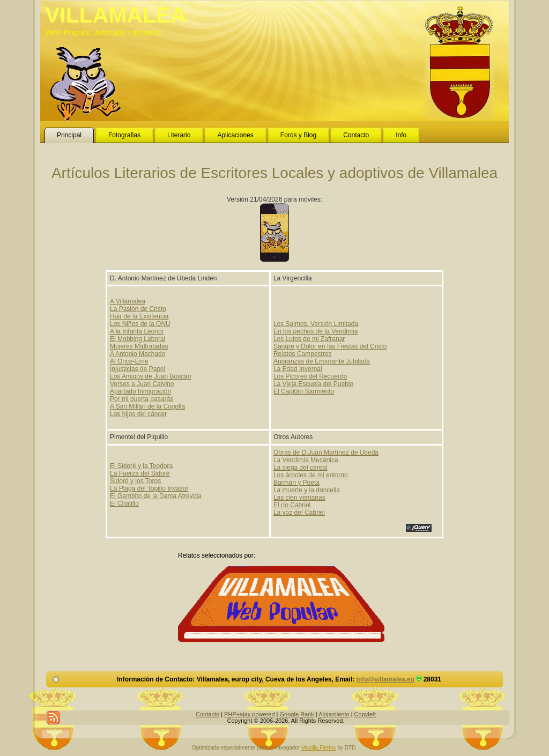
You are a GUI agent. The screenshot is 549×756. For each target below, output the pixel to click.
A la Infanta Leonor (137, 331)
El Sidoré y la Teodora (141, 466)
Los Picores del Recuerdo (310, 376)
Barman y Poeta (296, 483)
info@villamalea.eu (385, 679)
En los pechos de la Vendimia (316, 331)
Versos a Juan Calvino (142, 384)
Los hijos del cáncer (138, 414)
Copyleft (365, 714)
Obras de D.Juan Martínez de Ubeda (326, 453)
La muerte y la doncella (307, 490)
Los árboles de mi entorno (311, 475)
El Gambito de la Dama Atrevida (156, 496)
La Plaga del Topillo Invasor (149, 488)
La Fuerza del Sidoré (140, 473)
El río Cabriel (292, 505)
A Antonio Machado (138, 354)
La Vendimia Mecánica (306, 460)
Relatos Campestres (303, 354)
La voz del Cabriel (299, 513)
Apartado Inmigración (140, 391)
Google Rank (297, 714)
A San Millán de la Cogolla (147, 406)
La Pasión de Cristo (138, 309)
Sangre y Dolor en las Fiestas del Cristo (330, 346)
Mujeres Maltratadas (139, 346)
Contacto (207, 714)
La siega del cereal (301, 468)
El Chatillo (124, 503)
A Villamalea (128, 301)
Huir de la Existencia (139, 316)
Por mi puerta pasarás (142, 399)
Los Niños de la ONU (140, 324)
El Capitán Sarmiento (304, 391)
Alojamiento (334, 714)
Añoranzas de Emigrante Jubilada (322, 361)
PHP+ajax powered (249, 714)
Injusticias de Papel (138, 369)
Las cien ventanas (299, 498)
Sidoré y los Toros (135, 481)
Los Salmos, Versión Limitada (316, 324)
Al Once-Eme (129, 361)
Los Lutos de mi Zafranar (309, 339)
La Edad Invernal (298, 369)
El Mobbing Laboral (138, 339)
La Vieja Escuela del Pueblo (313, 384)
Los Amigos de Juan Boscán (150, 376)
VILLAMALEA (116, 15)
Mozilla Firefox (318, 748)
